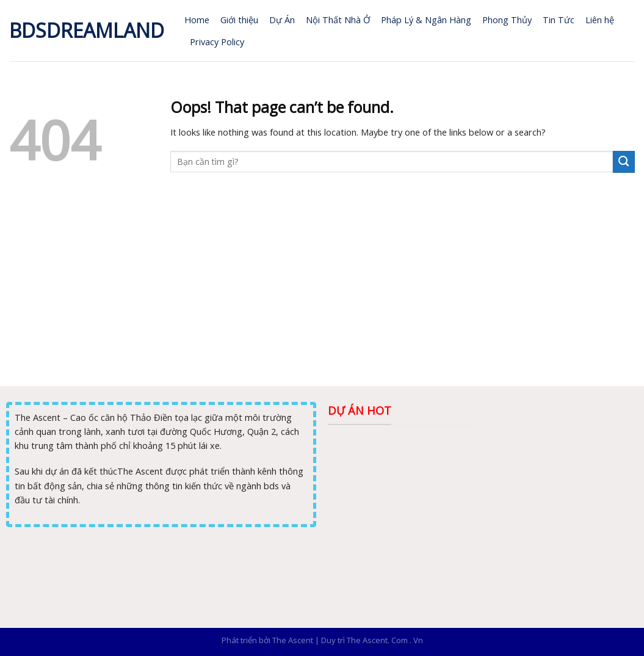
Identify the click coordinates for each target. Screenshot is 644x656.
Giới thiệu (239, 20)
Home (197, 20)
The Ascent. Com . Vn (385, 640)
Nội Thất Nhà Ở (338, 20)
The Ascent (293, 640)
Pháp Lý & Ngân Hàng (426, 20)
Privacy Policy (217, 42)
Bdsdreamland (87, 31)
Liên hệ (600, 20)
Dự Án (282, 20)
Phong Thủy (507, 20)
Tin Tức (559, 20)
